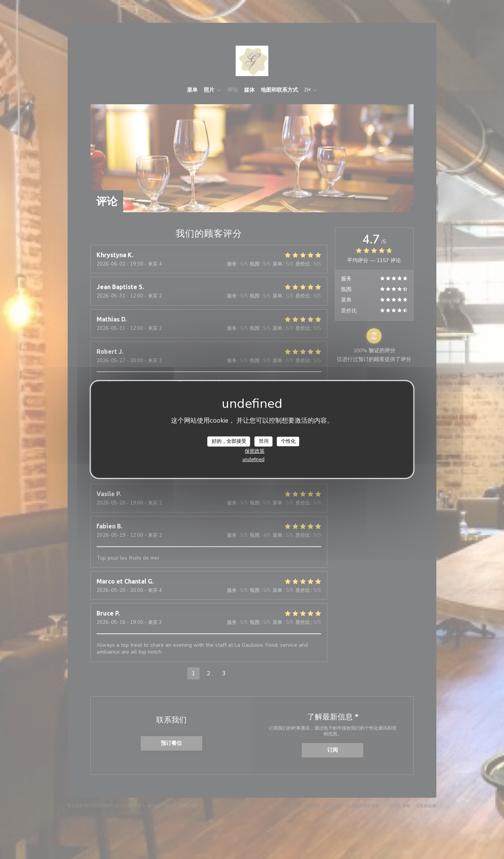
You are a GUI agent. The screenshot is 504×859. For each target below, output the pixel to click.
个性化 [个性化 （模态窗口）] (288, 441)
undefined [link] (254, 460)
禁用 (264, 441)
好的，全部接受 (229, 441)
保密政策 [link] (255, 451)
